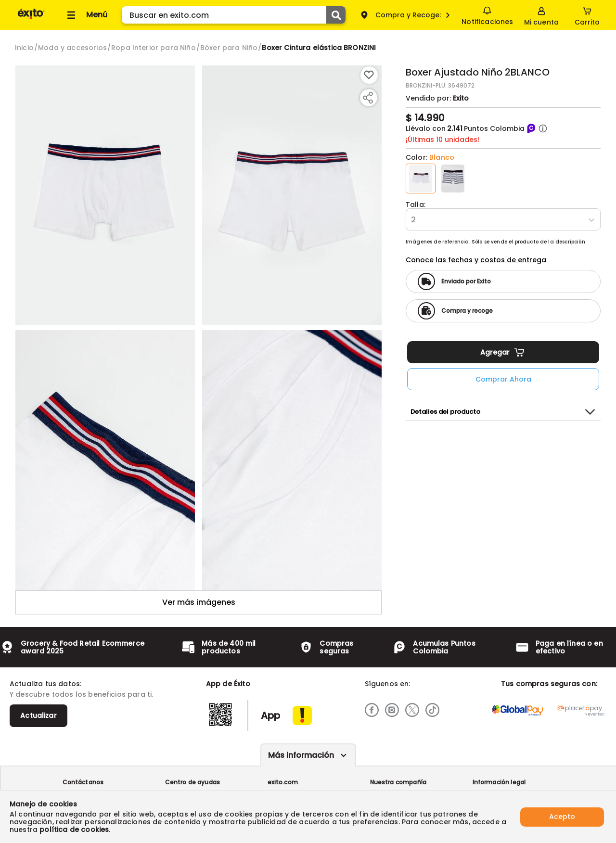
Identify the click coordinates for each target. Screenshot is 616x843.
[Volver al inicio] (31, 19)
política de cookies (74, 830)
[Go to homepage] (24, 48)
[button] (543, 128)
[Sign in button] (541, 15)
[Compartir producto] (368, 98)
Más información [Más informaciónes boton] (301, 755)
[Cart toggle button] (587, 15)
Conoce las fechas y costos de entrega (476, 260)
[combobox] (412, 220)
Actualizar (38, 715)
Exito (461, 98)
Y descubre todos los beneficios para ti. (81, 694)
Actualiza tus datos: (45, 684)
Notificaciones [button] (487, 14)
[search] (234, 15)
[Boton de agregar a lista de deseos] (369, 75)
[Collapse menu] (86, 15)
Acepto (562, 817)
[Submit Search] (336, 15)
